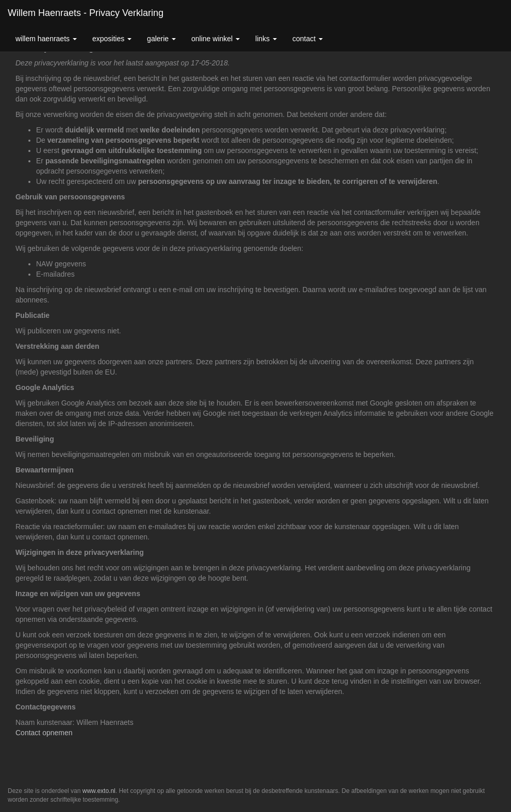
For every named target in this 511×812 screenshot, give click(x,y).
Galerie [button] (161, 39)
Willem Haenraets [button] (46, 39)
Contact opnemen (44, 733)
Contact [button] (308, 39)
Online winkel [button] (216, 39)
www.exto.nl (99, 791)
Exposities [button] (112, 39)
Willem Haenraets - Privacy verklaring (86, 13)
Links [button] (266, 39)
